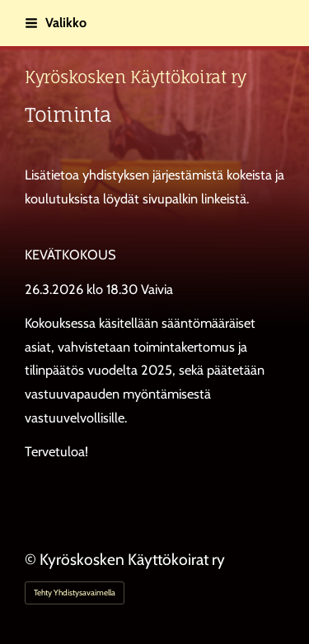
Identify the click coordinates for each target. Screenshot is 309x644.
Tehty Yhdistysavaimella (75, 593)
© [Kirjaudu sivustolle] (32, 559)
